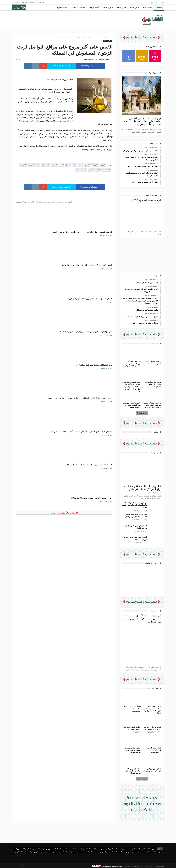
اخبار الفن (146, 852)
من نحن (41, 2)
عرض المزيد (142, 413)
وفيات (101, 849)
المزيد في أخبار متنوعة (64, 202)
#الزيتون (55, 165)
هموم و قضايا (136, 852)
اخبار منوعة (27, 849)
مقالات (95, 849)
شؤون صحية (45, 852)
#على (81, 165)
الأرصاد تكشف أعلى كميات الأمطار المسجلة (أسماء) (64, 311)
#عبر (38, 165)
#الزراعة (95, 165)
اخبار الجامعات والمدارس (109, 852)
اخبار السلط (132, 849)
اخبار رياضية (110, 849)
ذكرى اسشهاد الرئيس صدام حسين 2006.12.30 (31, 311)
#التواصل (23, 165)
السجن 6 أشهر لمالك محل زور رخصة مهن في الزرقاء (33, 233)
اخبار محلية (152, 849)
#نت (77, 170)
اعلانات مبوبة (85, 849)
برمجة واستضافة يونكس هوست (107, 866)
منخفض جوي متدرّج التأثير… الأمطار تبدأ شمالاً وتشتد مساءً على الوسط (97, 312)
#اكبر (75, 165)
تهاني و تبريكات (124, 852)
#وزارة (103, 165)
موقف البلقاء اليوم (21, 852)
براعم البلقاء (156, 852)
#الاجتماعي (106, 170)
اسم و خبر (80, 852)
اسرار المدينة (74, 849)
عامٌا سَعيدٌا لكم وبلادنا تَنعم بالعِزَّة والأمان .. (65, 272)
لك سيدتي (36, 849)
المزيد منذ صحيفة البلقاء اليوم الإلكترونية (41, 202)
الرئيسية (110, 38)
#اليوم (91, 170)
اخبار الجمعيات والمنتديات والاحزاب (63, 852)
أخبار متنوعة (102, 38)
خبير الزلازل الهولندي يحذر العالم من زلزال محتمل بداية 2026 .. (98, 272)
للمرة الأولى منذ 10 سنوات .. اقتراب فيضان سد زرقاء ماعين (66, 233)
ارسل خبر (25, 2)
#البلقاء (97, 170)
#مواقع (31, 165)
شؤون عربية (34, 852)
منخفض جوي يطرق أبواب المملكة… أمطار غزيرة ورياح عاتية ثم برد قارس (32, 273)
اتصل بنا (16, 2)
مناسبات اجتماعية (92, 852)
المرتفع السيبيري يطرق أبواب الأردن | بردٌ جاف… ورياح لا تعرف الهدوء (98, 235)
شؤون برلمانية (47, 849)
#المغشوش (46, 165)
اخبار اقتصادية (121, 849)
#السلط (84, 170)
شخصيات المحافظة (61, 849)
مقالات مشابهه (21, 202)
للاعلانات (33, 2)
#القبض (87, 165)
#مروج (68, 165)
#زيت (62, 165)
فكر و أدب (17, 849)
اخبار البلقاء (142, 849)
